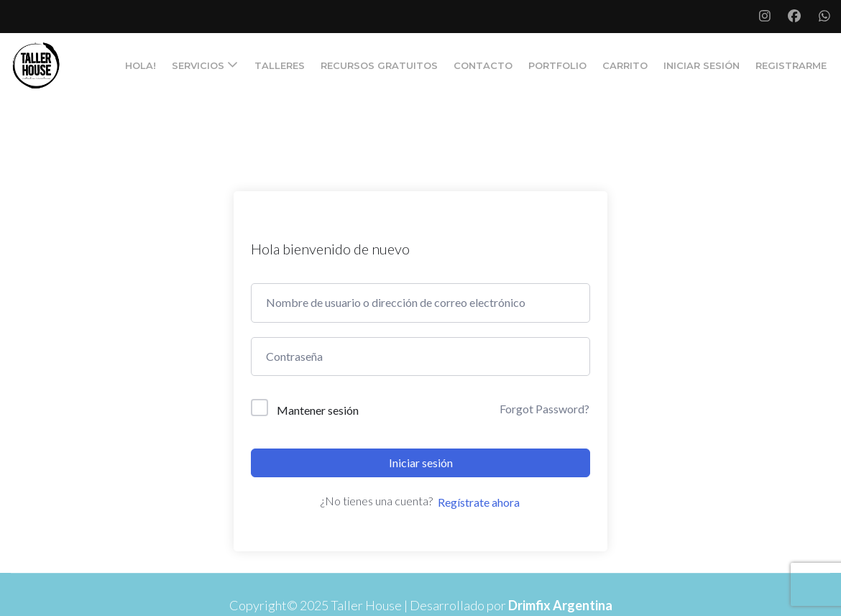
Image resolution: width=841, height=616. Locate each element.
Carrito (625, 65)
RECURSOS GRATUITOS (379, 65)
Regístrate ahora (479, 502)
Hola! (141, 65)
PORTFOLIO (557, 65)
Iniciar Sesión (702, 65)
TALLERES (280, 65)
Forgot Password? (544, 409)
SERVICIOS (198, 65)
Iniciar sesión (421, 463)
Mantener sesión (318, 410)
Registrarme (791, 65)
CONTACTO (483, 65)
